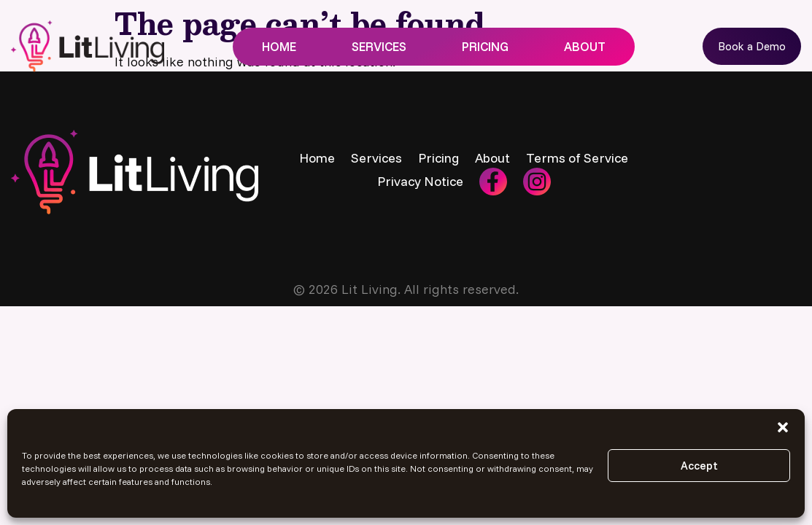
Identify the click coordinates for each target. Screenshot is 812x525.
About (585, 46)
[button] (783, 427)
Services (379, 46)
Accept (699, 466)
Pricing (485, 46)
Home (279, 46)
